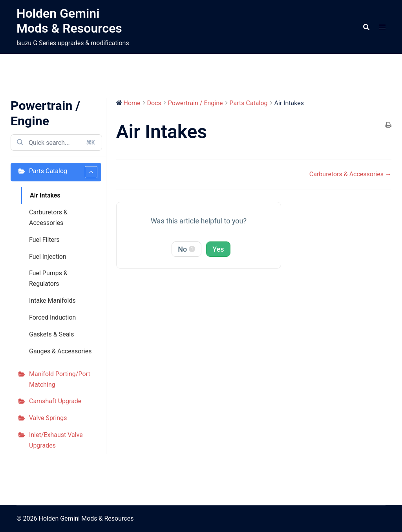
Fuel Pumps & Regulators (48, 278)
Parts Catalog (63, 172)
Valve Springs (48, 418)
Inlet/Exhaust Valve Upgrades (56, 440)
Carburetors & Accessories (48, 218)
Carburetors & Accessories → (350, 174)
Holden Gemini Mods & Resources (69, 21)
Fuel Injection (48, 257)
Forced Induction (52, 317)
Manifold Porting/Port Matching (60, 379)
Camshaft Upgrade (55, 401)
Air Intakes (45, 195)
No (186, 249)
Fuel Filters (44, 240)
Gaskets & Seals (52, 334)
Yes (218, 249)
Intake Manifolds (52, 301)
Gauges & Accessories (60, 351)
